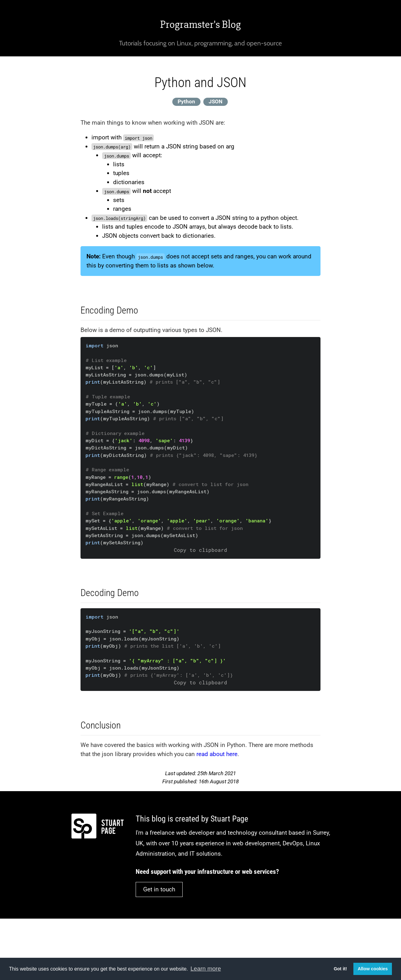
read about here (217, 754)
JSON (216, 101)
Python (186, 101)
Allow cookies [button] (373, 969)
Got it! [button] (340, 969)
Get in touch (159, 889)
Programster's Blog (200, 24)
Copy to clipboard (200, 550)
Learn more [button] (206, 969)
